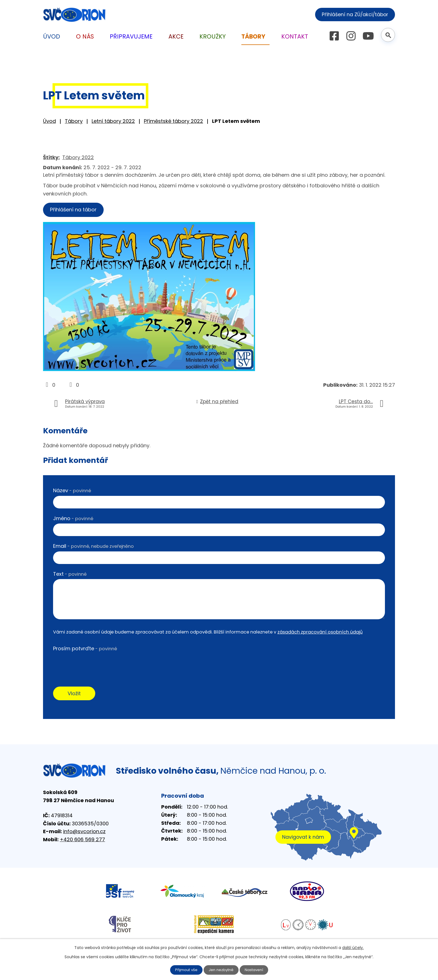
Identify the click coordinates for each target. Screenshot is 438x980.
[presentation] (96, 666)
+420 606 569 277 (82, 841)
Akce (176, 36)
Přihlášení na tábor (75, 210)
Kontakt (295, 36)
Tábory (74, 121)
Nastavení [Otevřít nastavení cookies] (256, 970)
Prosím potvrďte (85, 649)
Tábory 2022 (78, 157)
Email (93, 547)
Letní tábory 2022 (113, 121)
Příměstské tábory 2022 (173, 121)
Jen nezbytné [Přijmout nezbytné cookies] (221, 970)
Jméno (73, 519)
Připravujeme (131, 36)
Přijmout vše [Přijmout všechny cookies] (185, 970)
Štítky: (51, 157)
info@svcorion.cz (84, 833)
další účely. (353, 947)
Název (72, 491)
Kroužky (213, 36)
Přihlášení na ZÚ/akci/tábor (352, 14)
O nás (85, 36)
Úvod (49, 121)
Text (70, 575)
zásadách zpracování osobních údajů (320, 633)
